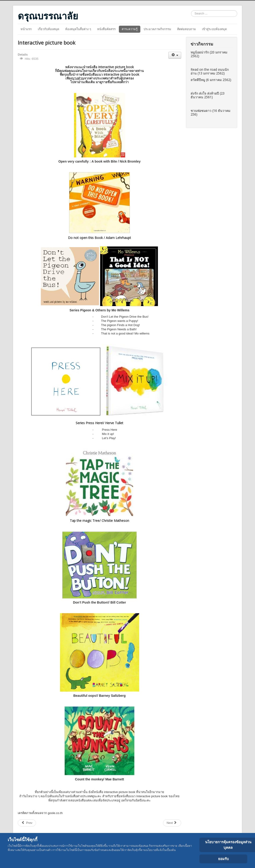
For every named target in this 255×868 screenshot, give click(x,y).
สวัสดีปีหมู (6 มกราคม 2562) (211, 80)
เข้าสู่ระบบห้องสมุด (214, 29)
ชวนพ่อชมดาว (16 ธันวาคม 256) (210, 112)
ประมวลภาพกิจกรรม (157, 29)
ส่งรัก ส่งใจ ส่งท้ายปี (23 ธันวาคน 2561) (207, 95)
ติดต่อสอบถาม (187, 29)
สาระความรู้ (130, 29)
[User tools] (175, 55)
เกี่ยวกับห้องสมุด (48, 29)
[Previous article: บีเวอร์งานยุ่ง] (27, 823)
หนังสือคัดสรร (106, 29)
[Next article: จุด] (172, 823)
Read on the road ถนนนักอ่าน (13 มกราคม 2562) (210, 71)
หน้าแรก (26, 29)
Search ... (191, 10)
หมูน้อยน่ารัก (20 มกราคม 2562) (209, 54)
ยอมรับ (223, 859)
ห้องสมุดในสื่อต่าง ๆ (78, 29)
